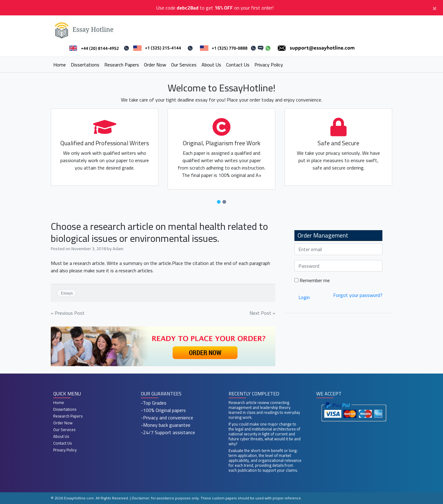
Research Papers (122, 65)
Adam (118, 248)
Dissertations (85, 65)
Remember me (312, 280)
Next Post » (262, 313)
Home (60, 65)
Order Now (155, 65)
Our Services (184, 65)
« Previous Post (68, 313)
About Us (211, 65)
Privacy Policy (269, 65)
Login (304, 297)
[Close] (435, 8)
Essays (67, 293)
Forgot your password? (358, 295)
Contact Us (238, 65)
